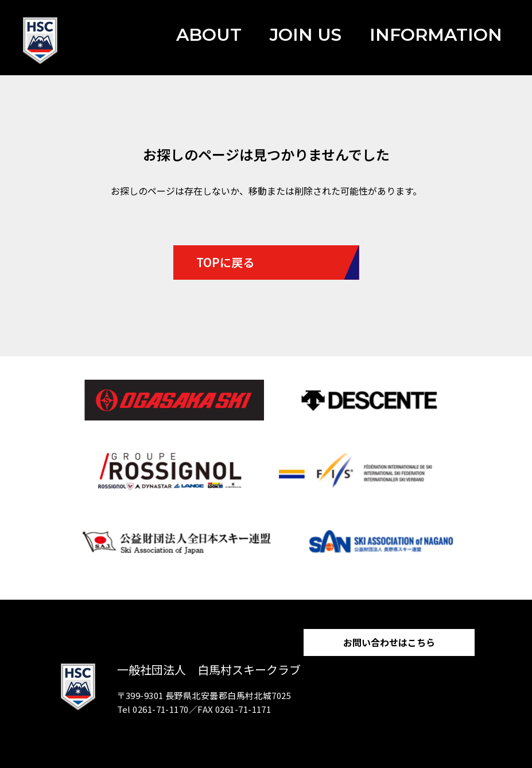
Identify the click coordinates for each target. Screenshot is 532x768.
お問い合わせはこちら (389, 642)
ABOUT (209, 35)
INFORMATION (436, 35)
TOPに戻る (225, 262)
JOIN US (306, 35)
